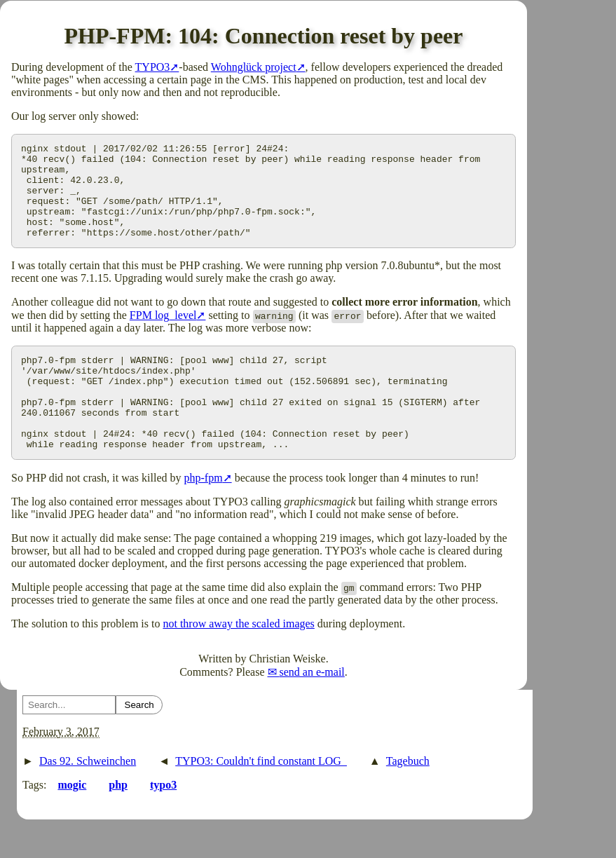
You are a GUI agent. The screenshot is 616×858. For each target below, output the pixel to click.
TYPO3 (153, 67)
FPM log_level (163, 334)
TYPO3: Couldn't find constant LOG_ (261, 799)
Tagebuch (408, 799)
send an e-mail (312, 710)
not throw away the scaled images (238, 661)
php (118, 823)
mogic (72, 823)
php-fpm (204, 516)
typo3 (163, 823)
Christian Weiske (288, 696)
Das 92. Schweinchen (88, 799)
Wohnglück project (254, 67)
